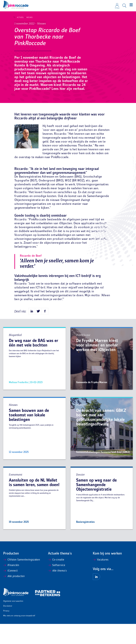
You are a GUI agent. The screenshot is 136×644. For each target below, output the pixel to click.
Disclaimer (8, 626)
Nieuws (28, 18)
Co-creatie (56, 580)
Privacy (6, 631)
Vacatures (101, 580)
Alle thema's (57, 591)
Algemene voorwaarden (13, 621)
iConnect (10, 591)
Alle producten (14, 596)
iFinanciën (11, 585)
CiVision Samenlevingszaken (22, 580)
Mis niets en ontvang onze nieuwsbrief (19, 636)
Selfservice (57, 585)
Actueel (19, 18)
